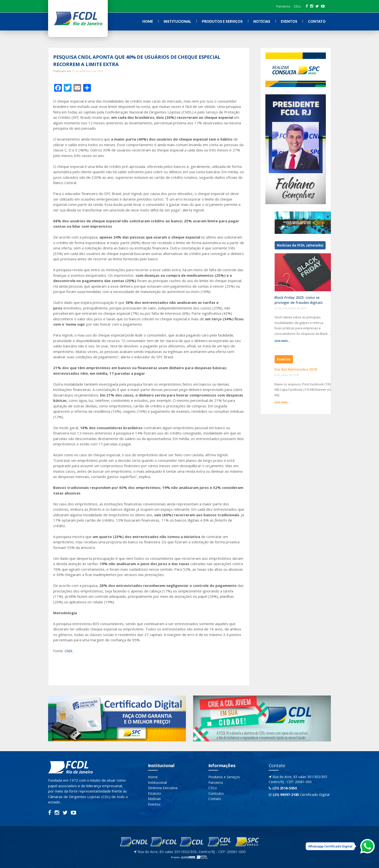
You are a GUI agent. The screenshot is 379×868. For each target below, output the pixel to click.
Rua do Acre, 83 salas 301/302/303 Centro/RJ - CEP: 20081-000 (298, 779)
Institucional (177, 21)
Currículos (216, 793)
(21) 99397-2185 (284, 795)
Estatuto (155, 793)
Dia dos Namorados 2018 (324, 369)
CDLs (297, 6)
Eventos (289, 21)
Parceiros (283, 6)
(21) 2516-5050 (283, 788)
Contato (317, 21)
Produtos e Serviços (222, 21)
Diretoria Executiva (163, 788)
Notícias (262, 21)
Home (148, 21)
